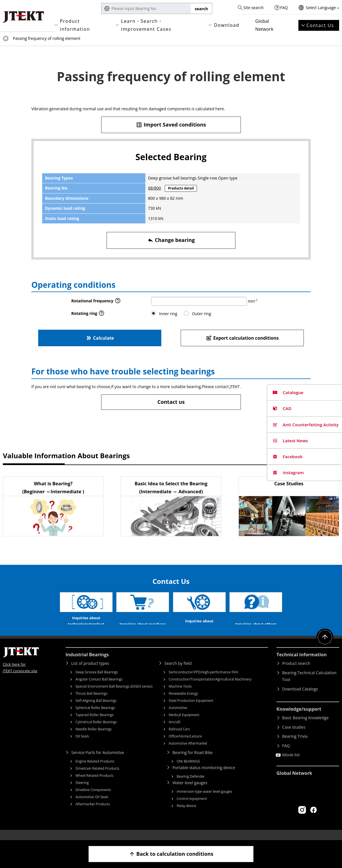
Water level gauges (190, 791)
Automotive (178, 716)
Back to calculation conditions (171, 854)
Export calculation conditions (242, 338)
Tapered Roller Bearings (95, 723)
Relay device (187, 814)
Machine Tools (180, 695)
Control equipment (192, 807)
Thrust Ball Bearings (91, 702)
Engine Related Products (95, 770)
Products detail (181, 188)
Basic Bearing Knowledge (305, 726)
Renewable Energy (183, 702)
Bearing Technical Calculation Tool (309, 685)
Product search (296, 672)
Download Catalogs (300, 697)
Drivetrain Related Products (97, 777)
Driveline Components (93, 798)
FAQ (284, 8)
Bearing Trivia (295, 745)
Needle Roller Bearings (94, 738)
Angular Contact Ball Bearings (99, 688)
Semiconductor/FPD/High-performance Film (203, 681)
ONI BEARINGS (188, 770)
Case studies (294, 736)
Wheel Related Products (94, 784)
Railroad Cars (179, 738)
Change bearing (171, 240)
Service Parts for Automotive (98, 761)
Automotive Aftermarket (188, 752)
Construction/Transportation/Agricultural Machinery (210, 688)
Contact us (171, 402)
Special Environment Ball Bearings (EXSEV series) (114, 695)
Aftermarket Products (93, 813)
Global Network (264, 25)
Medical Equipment (184, 723)
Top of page (6, 38)
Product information (75, 25)
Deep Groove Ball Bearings (97, 681)
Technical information (302, 663)
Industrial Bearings (87, 663)
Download (227, 25)
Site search (254, 8)
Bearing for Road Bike (193, 761)
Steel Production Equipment (191, 709)
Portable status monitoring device (204, 776)
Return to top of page (325, 646)
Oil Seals (82, 745)
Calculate (100, 338)
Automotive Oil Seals (92, 805)
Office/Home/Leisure (185, 745)
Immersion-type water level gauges (204, 800)
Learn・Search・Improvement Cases (146, 25)
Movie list (291, 763)
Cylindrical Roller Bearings (96, 731)
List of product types (90, 672)
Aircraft (175, 731)
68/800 (155, 188)
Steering (82, 791)
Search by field (178, 672)
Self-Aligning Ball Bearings (96, 709)
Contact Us (320, 25)
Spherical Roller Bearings (95, 716)
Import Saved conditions (171, 125)
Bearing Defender (191, 785)
